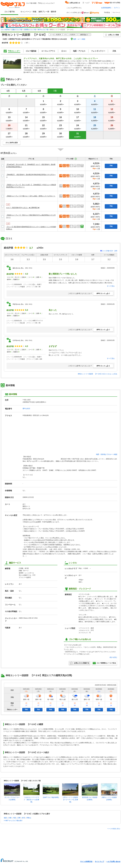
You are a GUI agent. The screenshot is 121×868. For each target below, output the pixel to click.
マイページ (116, 13)
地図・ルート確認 (79, 39)
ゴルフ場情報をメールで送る (104, 663)
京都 (10, 818)
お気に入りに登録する (79, 663)
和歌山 (29, 818)
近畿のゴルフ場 (17, 30)
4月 (8, 91)
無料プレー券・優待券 (47, 12)
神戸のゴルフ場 (43, 30)
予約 (111, 166)
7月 (55, 91)
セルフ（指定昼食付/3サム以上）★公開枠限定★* (23, 208)
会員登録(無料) (106, 8)
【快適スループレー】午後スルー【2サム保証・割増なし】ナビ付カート (31, 196)
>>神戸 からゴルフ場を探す (13, 821)
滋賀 (5, 818)
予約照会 (107, 13)
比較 (3, 159)
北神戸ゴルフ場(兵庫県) (51, 797)
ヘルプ (87, 3)
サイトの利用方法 (86, 862)
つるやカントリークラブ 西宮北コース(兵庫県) (31, 800)
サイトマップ (99, 862)
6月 (39, 91)
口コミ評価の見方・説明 (110, 251)
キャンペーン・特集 (28, 12)
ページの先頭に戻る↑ (114, 829)
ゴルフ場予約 (9, 12)
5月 (24, 91)
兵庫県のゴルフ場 (30, 30)
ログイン (117, 8)
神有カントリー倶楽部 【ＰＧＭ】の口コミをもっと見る (98, 374)
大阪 (14, 818)
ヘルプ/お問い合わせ (113, 862)
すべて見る (111, 286)
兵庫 (19, 818)
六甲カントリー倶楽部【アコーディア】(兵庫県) (70, 800)
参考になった (103, 293)
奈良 (23, 818)
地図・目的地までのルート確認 (107, 454)
